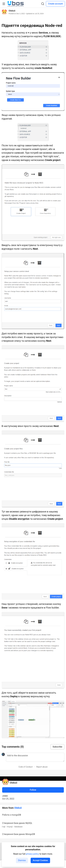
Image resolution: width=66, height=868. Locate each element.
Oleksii (12, 11)
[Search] (43, 4)
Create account (55, 4)
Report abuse (42, 767)
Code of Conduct (26, 767)
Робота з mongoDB (33, 815)
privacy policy (32, 854)
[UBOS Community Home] (16, 4)
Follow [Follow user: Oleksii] (33, 790)
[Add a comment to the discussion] (35, 757)
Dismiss (22, 860)
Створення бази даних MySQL (33, 825)
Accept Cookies (40, 860)
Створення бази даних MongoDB (33, 835)
